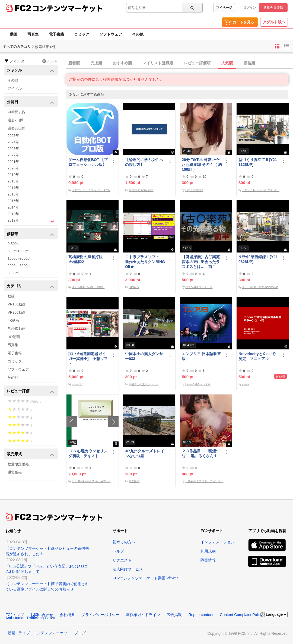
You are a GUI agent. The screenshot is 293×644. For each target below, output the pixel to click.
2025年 (13, 136)
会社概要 (67, 615)
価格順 (249, 63)
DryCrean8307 (194, 190)
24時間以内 (17, 112)
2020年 (13, 168)
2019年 (13, 175)
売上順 (96, 63)
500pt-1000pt (18, 251)
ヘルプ (118, 551)
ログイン (250, 8)
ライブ (24, 633)
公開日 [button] (31, 102)
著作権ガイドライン (143, 615)
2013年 (13, 214)
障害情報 (208, 560)
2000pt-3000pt (19, 266)
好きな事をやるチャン (199, 287)
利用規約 (208, 551)
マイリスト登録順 (158, 63)
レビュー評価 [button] (31, 391)
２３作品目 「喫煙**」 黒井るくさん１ (200, 453)
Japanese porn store (141, 190)
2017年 (13, 188)
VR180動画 (17, 304)
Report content (201, 615)
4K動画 (13, 321)
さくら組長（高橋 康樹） (88, 287)
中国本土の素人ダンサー (144, 384)
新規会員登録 (273, 8)
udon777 (134, 287)
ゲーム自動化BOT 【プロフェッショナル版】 (88, 162)
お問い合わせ (42, 615)
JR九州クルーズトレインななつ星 (145, 453)
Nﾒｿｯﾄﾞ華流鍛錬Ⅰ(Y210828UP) (258, 259)
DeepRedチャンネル (198, 384)
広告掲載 (174, 615)
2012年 (31, 221)
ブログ (80, 633)
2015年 (13, 201)
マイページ (224, 8)
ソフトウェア (111, 34)
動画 (14, 34)
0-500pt (14, 244)
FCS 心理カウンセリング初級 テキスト (88, 453)
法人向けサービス (128, 569)
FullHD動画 (17, 329)
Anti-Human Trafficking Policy (30, 618)
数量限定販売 (18, 464)
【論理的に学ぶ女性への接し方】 (144, 162)
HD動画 (14, 337)
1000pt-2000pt (19, 258)
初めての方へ (124, 542)
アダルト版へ (274, 22)
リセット (50, 61)
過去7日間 (16, 120)
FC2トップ (15, 615)
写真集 (33, 34)
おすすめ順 (122, 63)
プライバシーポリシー (100, 615)
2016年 (13, 194)
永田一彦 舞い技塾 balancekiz (260, 287)
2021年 (13, 162)
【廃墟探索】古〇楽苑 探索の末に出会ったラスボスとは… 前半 (201, 262)
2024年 (13, 142)
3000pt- (14, 273)
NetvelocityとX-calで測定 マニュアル (257, 356)
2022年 (13, 155)
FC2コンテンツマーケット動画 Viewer (145, 578)
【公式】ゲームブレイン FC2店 (91, 190)
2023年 (13, 149)
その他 (138, 34)
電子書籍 (56, 34)
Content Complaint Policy (241, 615)
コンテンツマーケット (68, 8)
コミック (82, 34)
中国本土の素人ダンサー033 (144, 356)
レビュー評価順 (197, 63)
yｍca (246, 384)
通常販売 (15, 472)
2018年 (13, 181)
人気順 (227, 63)
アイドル (15, 88)
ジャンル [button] (31, 70)
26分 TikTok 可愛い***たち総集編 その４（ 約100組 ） (202, 165)
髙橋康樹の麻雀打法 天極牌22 (87, 259)
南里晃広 (134, 481)
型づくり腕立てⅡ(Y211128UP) (258, 162)
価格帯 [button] (31, 234)
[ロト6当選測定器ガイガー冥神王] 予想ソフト (88, 359)
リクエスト (122, 560)
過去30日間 (17, 128)
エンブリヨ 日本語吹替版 (201, 356)
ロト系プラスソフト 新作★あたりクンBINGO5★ (145, 262)
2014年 (13, 207)
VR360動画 (17, 312)
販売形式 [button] (31, 454)
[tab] (180, 63)
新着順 (74, 63)
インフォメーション (218, 542)
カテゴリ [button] (31, 286)
